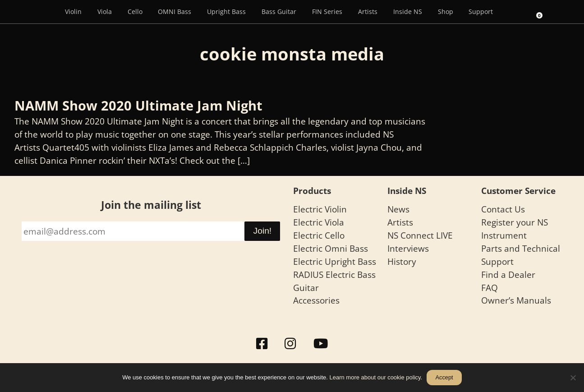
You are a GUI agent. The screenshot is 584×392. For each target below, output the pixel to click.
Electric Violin (320, 209)
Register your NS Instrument (515, 229)
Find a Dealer (508, 274)
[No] (573, 378)
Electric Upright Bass (335, 261)
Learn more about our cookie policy (375, 377)
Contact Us (503, 209)
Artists (368, 12)
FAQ (490, 288)
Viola (105, 12)
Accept (444, 377)
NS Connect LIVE (420, 235)
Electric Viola (319, 222)
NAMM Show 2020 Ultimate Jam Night (138, 105)
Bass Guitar (279, 12)
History (402, 261)
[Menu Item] (44, 12)
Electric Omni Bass (331, 248)
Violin (73, 12)
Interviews (408, 248)
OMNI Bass (175, 12)
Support (481, 12)
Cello (135, 12)
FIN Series (327, 12)
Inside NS (408, 12)
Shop (446, 12)
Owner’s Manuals (516, 300)
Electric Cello (319, 235)
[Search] (513, 12)
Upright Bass (226, 12)
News (398, 209)
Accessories (316, 300)
